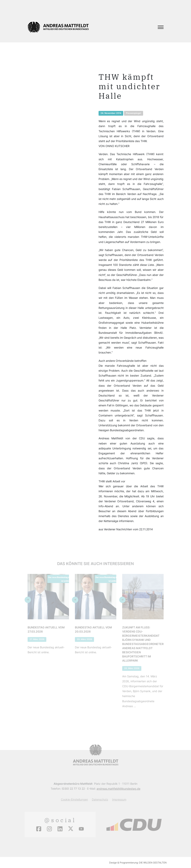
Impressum (119, 799)
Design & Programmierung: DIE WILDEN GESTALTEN (138, 863)
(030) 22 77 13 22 (73, 789)
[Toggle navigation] (161, 27)
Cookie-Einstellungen (74, 799)
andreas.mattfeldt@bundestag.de (118, 789)
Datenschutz (100, 799)
